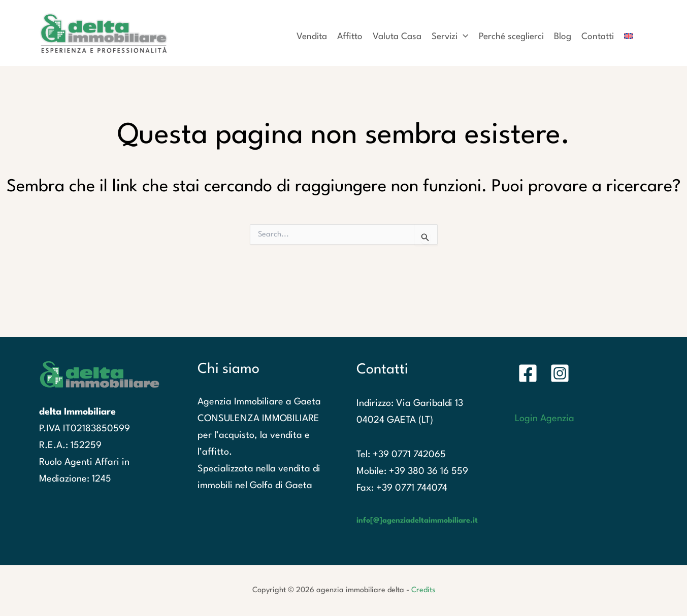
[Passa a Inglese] (629, 33)
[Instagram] (560, 373)
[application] (463, 37)
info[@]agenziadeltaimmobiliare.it (417, 521)
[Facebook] (528, 373)
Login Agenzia (545, 419)
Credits (423, 590)
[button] (450, 33)
